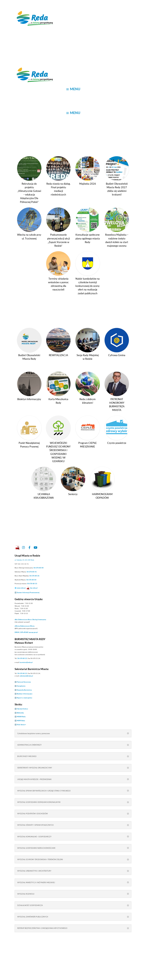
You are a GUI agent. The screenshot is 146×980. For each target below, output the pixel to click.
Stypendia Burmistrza (24, 690)
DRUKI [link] (17, 632)
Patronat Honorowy (24, 682)
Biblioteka (20, 713)
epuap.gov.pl (33, 632)
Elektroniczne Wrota (25, 626)
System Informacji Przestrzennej (28, 592)
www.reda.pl (21, 588)
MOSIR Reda (21, 717)
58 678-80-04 (31, 580)
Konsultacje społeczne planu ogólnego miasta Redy (88, 238)
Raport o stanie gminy (25, 698)
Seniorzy (73, 494)
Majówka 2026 (88, 184)
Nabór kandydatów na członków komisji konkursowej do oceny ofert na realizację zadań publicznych (88, 286)
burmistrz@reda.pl (26, 662)
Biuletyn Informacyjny (29, 399)
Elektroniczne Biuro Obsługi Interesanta (30, 620)
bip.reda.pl (34, 588)
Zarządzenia (21, 686)
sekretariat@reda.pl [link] (26, 676)
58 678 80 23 (22, 658)
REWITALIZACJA (58, 355)
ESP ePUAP (24, 632)
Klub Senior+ (21, 725)
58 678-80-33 (32, 584)
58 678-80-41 (32, 572)
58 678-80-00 (38, 568)
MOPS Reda (21, 721)
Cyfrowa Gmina (117, 355)
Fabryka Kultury (22, 709)
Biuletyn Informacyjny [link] (25, 694)
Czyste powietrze (117, 443)
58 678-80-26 (34, 576)
